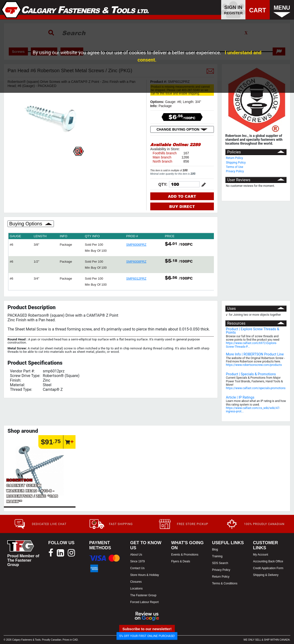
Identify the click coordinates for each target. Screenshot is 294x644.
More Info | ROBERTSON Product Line (255, 354)
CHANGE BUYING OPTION (182, 129)
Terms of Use (235, 167)
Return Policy (235, 158)
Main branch (162, 157)
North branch (163, 161)
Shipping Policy (236, 163)
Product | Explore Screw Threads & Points (253, 331)
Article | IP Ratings (240, 397)
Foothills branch (165, 153)
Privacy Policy (235, 171)
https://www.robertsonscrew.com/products (254, 365)
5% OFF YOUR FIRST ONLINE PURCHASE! (147, 636)
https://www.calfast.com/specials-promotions (256, 388)
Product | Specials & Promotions (251, 374)
